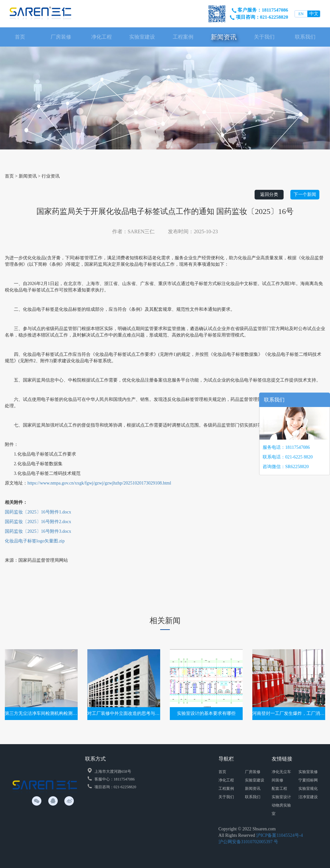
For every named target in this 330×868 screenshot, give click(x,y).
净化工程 (102, 37)
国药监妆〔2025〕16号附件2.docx (38, 522)
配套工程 (279, 789)
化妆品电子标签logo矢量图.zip (35, 541)
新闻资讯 (224, 37)
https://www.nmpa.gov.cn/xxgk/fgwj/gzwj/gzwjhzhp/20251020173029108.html (99, 483)
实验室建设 (142, 37)
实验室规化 (308, 789)
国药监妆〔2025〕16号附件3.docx (38, 531)
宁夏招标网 (308, 780)
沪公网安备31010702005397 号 (248, 842)
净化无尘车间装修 (281, 776)
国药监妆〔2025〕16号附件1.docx (38, 512)
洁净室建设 (308, 797)
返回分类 (269, 194)
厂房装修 (61, 37)
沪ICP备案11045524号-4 (280, 835)
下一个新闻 (305, 194)
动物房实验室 (281, 809)
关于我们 (264, 37)
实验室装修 (308, 772)
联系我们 (305, 37)
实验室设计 (281, 797)
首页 (20, 37)
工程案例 (183, 37)
